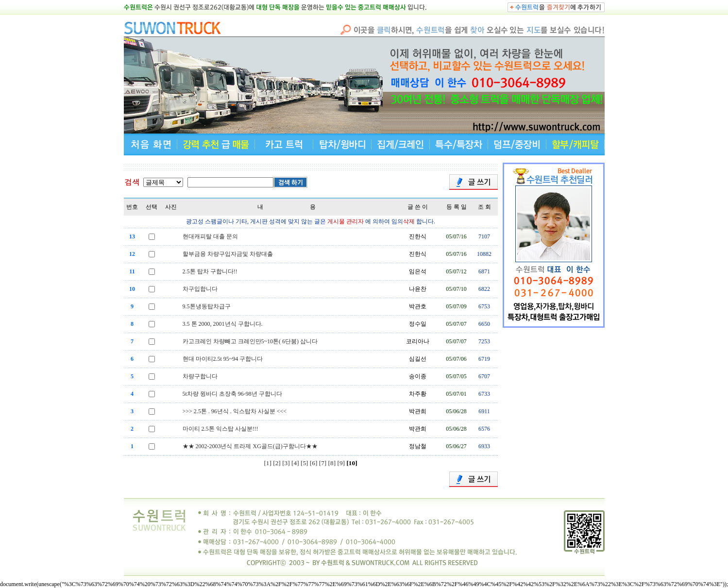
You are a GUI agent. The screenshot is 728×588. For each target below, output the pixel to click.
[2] (277, 463)
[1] (268, 463)
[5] (305, 463)
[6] (314, 463)
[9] (341, 463)
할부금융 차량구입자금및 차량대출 (228, 254)
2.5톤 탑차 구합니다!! (210, 271)
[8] (332, 463)
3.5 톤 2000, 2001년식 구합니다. (223, 324)
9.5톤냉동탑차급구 (207, 306)
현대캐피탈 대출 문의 (210, 236)
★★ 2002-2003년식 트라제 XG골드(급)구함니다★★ (250, 446)
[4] (295, 463)
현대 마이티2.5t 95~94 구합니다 (223, 359)
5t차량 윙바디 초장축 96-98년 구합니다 (232, 394)
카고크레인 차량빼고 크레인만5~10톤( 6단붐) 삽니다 (250, 341)
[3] (286, 463)
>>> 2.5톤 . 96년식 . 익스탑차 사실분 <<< (235, 411)
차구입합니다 (200, 289)
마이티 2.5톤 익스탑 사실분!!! (220, 429)
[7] (323, 463)
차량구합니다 (200, 376)
